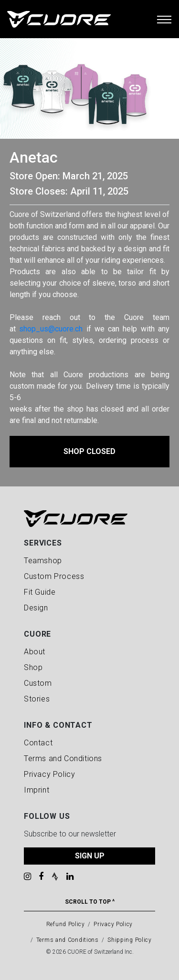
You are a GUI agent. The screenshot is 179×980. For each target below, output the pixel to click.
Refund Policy (66, 924)
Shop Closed (89, 451)
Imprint (37, 790)
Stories (37, 699)
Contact (38, 743)
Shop (33, 667)
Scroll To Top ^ (90, 902)
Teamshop (43, 561)
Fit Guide (40, 592)
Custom (38, 683)
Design (36, 608)
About (35, 652)
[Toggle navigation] (164, 19)
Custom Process (54, 576)
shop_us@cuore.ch (51, 329)
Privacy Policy (49, 774)
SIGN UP (90, 856)
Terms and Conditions (63, 758)
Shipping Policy (130, 940)
